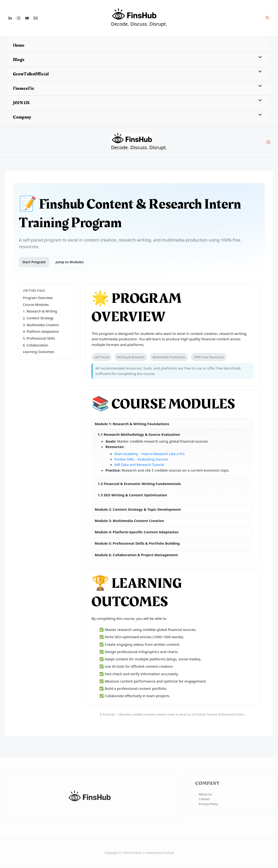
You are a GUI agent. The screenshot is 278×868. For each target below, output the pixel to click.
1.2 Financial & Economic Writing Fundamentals (139, 485)
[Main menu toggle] (268, 143)
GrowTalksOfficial (31, 74)
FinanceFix (23, 88)
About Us (205, 796)
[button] (268, 18)
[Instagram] (19, 18)
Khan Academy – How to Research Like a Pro (151, 455)
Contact (204, 800)
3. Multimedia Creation (42, 326)
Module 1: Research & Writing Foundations (132, 425)
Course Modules (36, 306)
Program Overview (38, 299)
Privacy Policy (208, 805)
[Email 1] (36, 18)
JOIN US (21, 103)
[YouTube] (27, 18)
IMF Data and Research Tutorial (140, 466)
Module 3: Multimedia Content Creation (129, 522)
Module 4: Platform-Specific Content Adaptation (137, 533)
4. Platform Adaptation (42, 333)
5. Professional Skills (40, 339)
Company (22, 117)
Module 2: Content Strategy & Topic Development (138, 510)
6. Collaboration (36, 346)
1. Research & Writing (41, 313)
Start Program (34, 263)
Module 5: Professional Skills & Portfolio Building (137, 545)
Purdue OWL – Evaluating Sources (142, 461)
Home (19, 45)
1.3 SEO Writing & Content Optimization (132, 496)
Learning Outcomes (39, 353)
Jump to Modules (71, 263)
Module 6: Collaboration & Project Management (136, 556)
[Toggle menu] (259, 58)
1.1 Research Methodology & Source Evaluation (139, 436)
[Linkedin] (10, 18)
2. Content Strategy (39, 319)
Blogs (19, 60)
